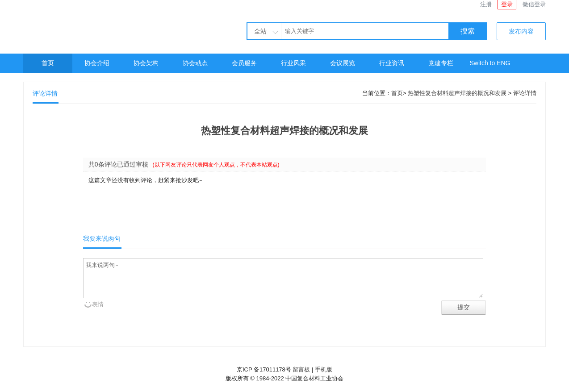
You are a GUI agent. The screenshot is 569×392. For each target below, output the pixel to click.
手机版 (324, 369)
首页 (48, 63)
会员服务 (244, 63)
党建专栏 (441, 63)
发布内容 (521, 31)
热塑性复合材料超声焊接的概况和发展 (457, 93)
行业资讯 (392, 63)
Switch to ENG (490, 63)
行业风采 (293, 63)
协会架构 (146, 63)
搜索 (468, 31)
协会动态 (195, 63)
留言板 (301, 369)
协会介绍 (97, 63)
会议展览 (343, 63)
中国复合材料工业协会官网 (104, 26)
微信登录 (534, 4)
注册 (486, 4)
